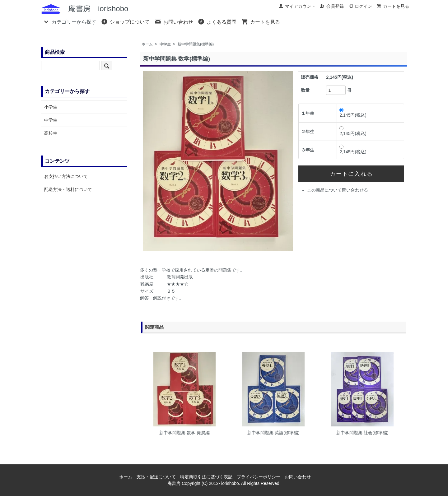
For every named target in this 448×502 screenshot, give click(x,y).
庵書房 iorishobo (85, 9)
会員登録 (332, 6)
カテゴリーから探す (70, 21)
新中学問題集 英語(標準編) (273, 433)
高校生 (51, 133)
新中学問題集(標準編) (196, 44)
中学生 (165, 44)
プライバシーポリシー (259, 477)
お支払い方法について (66, 176)
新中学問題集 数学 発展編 (184, 433)
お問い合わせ (174, 21)
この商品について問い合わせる (338, 190)
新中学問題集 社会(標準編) (362, 433)
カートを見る (393, 6)
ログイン (360, 6)
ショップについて (125, 21)
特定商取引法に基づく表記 (206, 477)
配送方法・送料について (68, 189)
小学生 (51, 107)
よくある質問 (217, 21)
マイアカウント (297, 6)
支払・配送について (156, 477)
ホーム (147, 44)
